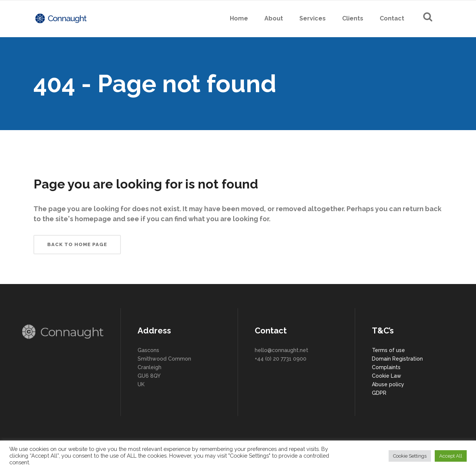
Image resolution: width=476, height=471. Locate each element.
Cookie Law (387, 376)
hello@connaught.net (282, 350)
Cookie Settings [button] (410, 456)
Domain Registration (397, 359)
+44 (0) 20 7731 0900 (281, 359)
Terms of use (388, 350)
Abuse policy (388, 384)
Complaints (386, 367)
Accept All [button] (451, 456)
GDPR (379, 393)
